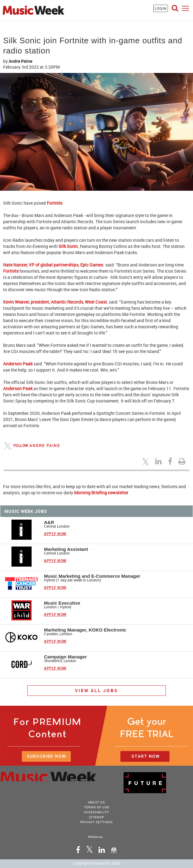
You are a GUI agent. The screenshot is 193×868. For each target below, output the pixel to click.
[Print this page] (183, 461)
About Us (97, 802)
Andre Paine (20, 61)
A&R (49, 522)
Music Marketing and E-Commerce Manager (92, 576)
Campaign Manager (65, 657)
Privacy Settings (97, 822)
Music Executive (62, 603)
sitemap (97, 817)
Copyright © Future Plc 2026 (97, 863)
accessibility (97, 812)
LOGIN (161, 8)
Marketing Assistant (66, 549)
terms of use (97, 807)
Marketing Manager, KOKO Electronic (85, 630)
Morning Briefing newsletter (101, 493)
